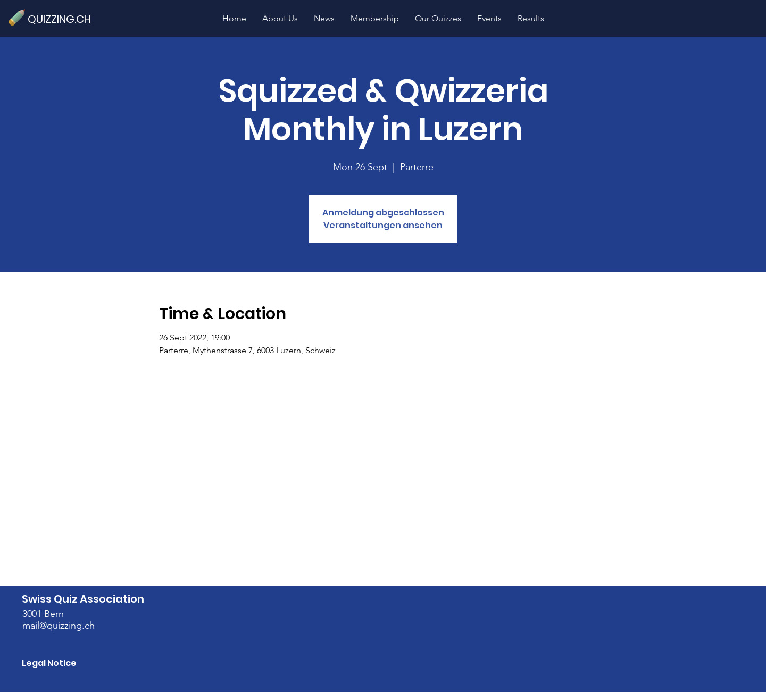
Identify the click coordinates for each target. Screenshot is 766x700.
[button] (438, 18)
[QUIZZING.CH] (64, 19)
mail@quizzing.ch (59, 626)
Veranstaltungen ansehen (383, 225)
